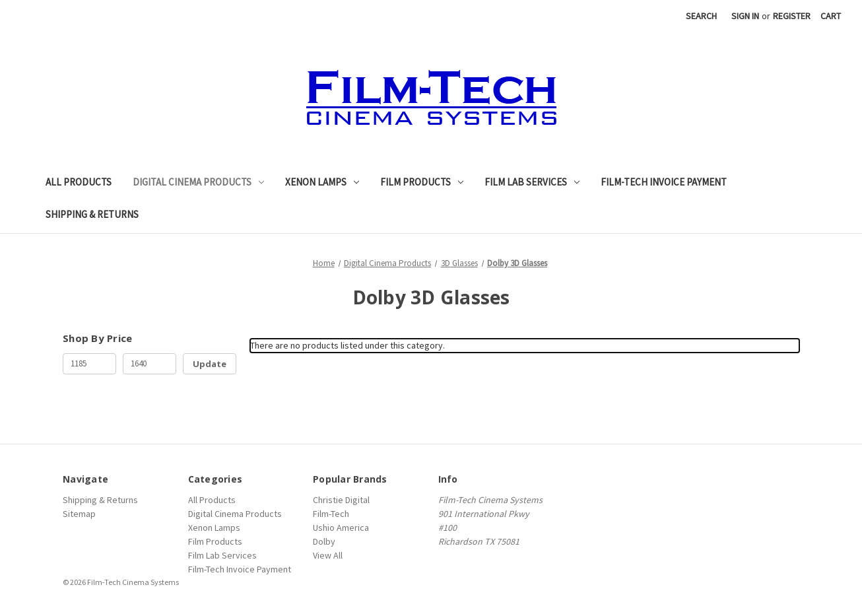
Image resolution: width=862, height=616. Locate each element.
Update (210, 364)
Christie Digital (341, 500)
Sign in (745, 16)
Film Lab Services (532, 182)
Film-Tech (331, 514)
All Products (79, 182)
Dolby (324, 541)
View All (328, 555)
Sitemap (79, 514)
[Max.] (149, 364)
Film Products (422, 182)
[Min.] (89, 364)
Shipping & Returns (92, 214)
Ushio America (341, 528)
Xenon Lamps (322, 182)
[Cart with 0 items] (831, 16)
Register (792, 16)
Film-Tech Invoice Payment (664, 182)
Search (701, 16)
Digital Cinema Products (198, 182)
